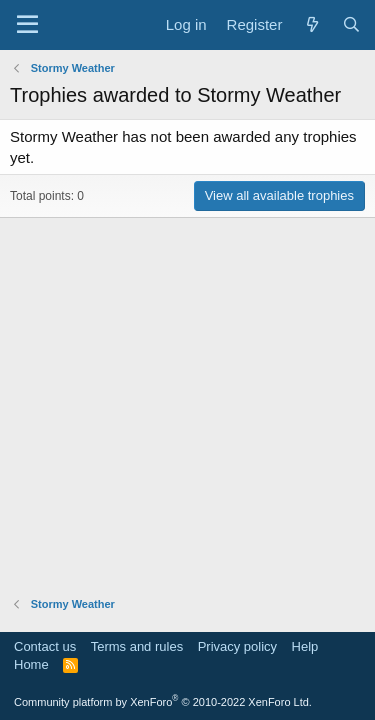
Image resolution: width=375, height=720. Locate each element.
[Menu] (27, 25)
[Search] (351, 24)
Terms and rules (137, 646)
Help (305, 646)
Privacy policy (237, 646)
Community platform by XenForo (163, 702)
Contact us (45, 646)
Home (31, 664)
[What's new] (311, 24)
